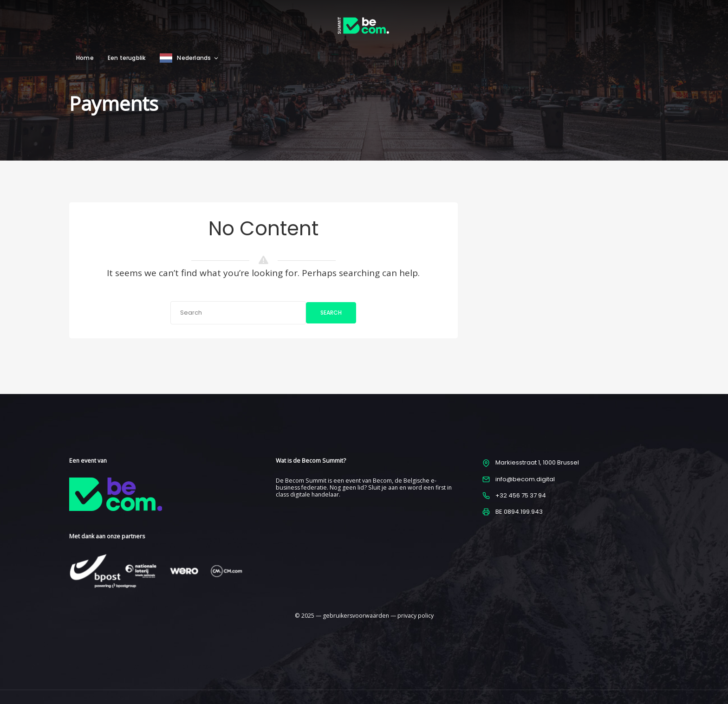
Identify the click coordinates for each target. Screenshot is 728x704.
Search (331, 313)
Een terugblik (127, 58)
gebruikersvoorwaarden (356, 616)
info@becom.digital (525, 479)
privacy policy (416, 616)
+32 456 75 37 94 (521, 495)
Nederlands (198, 58)
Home (85, 58)
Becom (382, 481)
